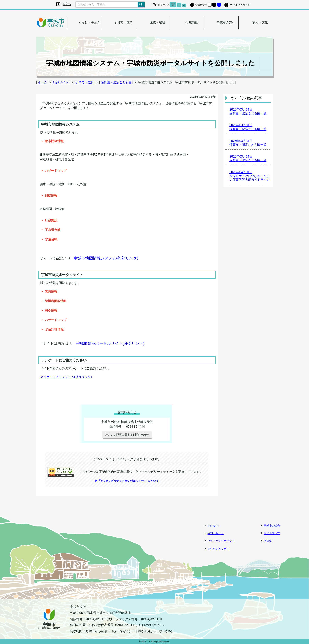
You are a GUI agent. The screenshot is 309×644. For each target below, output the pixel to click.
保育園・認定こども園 (116, 82)
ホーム (42, 82)
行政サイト (61, 82)
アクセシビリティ (218, 549)
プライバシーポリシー (221, 541)
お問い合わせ (216, 533)
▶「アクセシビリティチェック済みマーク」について (127, 481)
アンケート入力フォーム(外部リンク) (66, 377)
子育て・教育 (85, 82)
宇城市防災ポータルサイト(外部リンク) (110, 343)
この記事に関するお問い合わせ (127, 435)
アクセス (213, 525)
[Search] (107, 5)
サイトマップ (272, 533)
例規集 (268, 541)
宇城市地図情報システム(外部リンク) (106, 258)
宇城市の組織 (272, 525)
